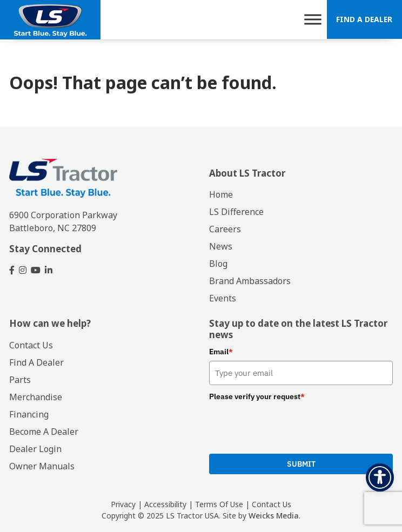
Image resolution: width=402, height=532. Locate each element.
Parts (20, 380)
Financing (29, 414)
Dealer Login (35, 449)
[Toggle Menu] (313, 20)
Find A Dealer (364, 19)
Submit (301, 464)
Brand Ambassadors (250, 281)
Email (221, 352)
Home (221, 194)
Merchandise (36, 397)
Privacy (123, 504)
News (221, 246)
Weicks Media (274, 516)
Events (223, 298)
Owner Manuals (42, 466)
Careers (225, 229)
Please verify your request (257, 396)
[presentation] (277, 426)
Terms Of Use (219, 504)
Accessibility (165, 504)
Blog (218, 264)
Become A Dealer (44, 432)
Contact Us (31, 345)
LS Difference (236, 212)
